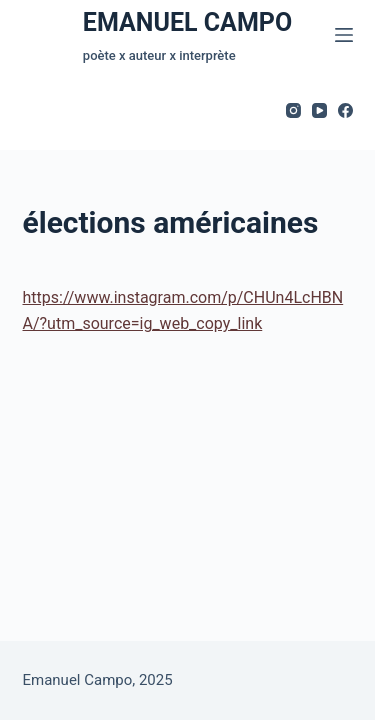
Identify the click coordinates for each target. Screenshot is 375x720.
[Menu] (344, 35)
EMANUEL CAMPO (187, 22)
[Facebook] (345, 110)
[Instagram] (293, 110)
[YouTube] (319, 110)
